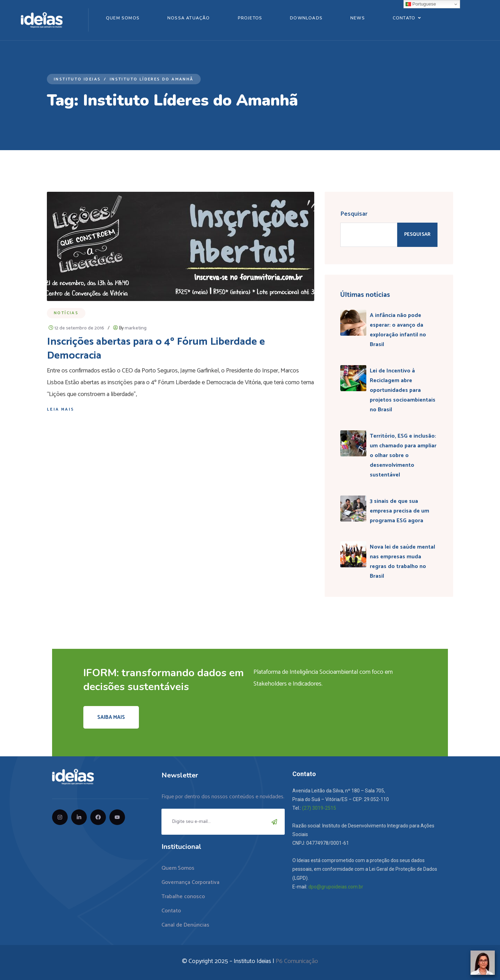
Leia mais (61, 409)
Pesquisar (354, 214)
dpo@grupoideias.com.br (336, 887)
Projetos (250, 18)
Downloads (306, 18)
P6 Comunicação (297, 961)
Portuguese (421, 4)
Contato (404, 18)
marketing (136, 328)
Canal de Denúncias (185, 925)
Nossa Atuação (189, 18)
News (358, 18)
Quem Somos (123, 18)
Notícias (66, 313)
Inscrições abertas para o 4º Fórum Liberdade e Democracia (156, 349)
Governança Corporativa (190, 882)
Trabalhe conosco (183, 897)
